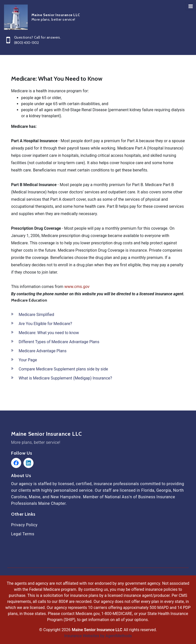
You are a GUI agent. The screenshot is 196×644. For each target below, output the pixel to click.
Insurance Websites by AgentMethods (98, 636)
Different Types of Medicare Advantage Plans (59, 342)
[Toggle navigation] (191, 6)
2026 (66, 630)
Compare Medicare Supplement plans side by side (63, 369)
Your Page (28, 360)
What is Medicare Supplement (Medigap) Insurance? (65, 378)
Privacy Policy (24, 525)
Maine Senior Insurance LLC (46, 434)
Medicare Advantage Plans (43, 351)
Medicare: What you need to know (49, 333)
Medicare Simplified (36, 315)
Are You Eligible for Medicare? (45, 324)
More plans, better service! (36, 442)
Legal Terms (23, 534)
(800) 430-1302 (26, 43)
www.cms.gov (77, 287)
